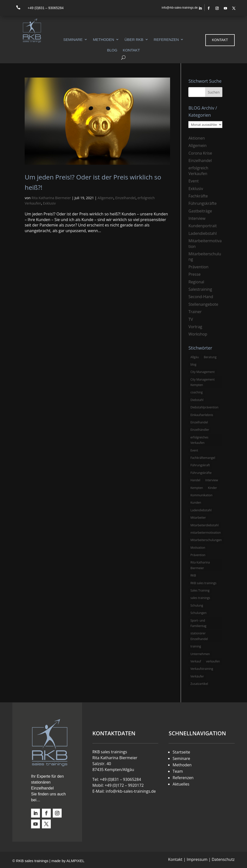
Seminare (73, 40)
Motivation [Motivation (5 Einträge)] (198, 548)
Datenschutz (223, 859)
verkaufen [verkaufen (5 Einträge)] (213, 661)
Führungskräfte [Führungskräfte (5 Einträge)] (201, 473)
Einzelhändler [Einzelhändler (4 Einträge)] (200, 430)
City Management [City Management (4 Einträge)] (202, 372)
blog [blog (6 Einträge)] (193, 364)
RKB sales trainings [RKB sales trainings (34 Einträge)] (203, 583)
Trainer (195, 312)
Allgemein (106, 198)
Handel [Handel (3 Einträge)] (195, 480)
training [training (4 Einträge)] (196, 646)
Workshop (198, 334)
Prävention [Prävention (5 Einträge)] (198, 555)
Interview (197, 218)
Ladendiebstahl (203, 233)
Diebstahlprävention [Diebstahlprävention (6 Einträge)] (204, 407)
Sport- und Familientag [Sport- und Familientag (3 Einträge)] (198, 623)
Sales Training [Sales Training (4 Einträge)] (200, 590)
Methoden (104, 40)
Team (178, 771)
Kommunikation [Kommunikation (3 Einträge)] (201, 495)
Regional (196, 282)
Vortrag (195, 327)
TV (191, 319)
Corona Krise (200, 153)
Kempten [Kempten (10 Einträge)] (197, 488)
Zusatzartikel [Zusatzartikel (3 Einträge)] (199, 684)
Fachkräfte (198, 196)
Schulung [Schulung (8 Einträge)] (197, 605)
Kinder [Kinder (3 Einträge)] (213, 488)
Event (193, 181)
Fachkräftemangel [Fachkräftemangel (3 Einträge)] (203, 458)
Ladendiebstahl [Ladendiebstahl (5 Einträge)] (201, 510)
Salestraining (200, 289)
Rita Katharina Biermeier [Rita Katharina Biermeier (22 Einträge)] (200, 565)
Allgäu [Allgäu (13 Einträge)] (194, 357)
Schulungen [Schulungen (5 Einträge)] (198, 613)
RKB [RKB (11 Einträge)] (193, 575)
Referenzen (166, 40)
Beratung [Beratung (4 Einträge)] (210, 357)
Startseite (181, 752)
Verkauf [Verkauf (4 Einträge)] (196, 661)
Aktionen (197, 138)
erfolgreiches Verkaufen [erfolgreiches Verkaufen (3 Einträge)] (199, 440)
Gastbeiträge (200, 211)
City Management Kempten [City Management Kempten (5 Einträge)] (202, 382)
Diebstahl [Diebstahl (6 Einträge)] (197, 400)
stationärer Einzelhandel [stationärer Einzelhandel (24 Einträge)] (199, 636)
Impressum (197, 859)
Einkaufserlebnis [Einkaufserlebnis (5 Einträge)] (202, 415)
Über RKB (134, 40)
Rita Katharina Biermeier (51, 198)
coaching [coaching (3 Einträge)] (196, 392)
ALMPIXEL (75, 861)
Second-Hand (201, 297)
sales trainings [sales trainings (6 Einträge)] (200, 598)
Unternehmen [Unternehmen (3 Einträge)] (200, 654)
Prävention (198, 267)
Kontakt (131, 50)
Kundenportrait (203, 226)
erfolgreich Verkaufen (198, 171)
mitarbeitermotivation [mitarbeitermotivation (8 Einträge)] (205, 533)
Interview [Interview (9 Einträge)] (212, 480)
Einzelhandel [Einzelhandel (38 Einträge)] (199, 422)
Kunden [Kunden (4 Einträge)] (196, 503)
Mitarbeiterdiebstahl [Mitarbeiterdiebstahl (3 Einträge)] (204, 525)
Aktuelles (181, 784)
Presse (194, 274)
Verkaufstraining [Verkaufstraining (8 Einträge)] (202, 669)
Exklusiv (49, 203)
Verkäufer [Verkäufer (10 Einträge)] (197, 676)
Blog (112, 50)
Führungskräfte (202, 203)
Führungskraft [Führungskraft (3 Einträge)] (200, 465)
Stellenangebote (203, 304)
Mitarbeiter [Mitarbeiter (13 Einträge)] (198, 518)
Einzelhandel (125, 198)
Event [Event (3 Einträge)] (194, 450)
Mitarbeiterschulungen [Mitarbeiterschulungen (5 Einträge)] (206, 540)
